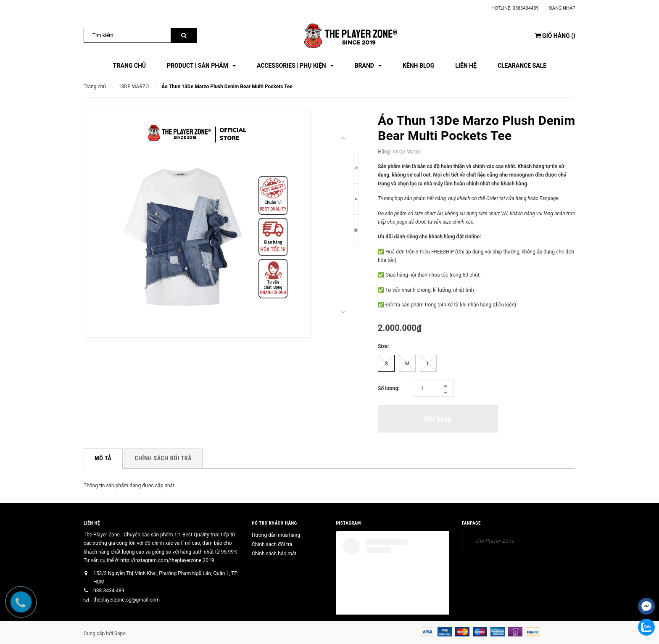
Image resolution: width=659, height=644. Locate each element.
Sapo (120, 633)
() (555, 36)
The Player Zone (495, 541)
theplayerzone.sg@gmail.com (127, 600)
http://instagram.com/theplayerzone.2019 (167, 560)
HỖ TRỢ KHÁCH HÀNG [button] (274, 523)
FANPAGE (471, 523)
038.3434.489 (109, 591)
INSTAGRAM (348, 523)
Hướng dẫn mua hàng (276, 535)
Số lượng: (389, 388)
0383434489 (526, 8)
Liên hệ (92, 523)
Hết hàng (438, 419)
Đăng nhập (562, 8)
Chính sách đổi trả (272, 544)
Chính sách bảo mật (274, 554)
